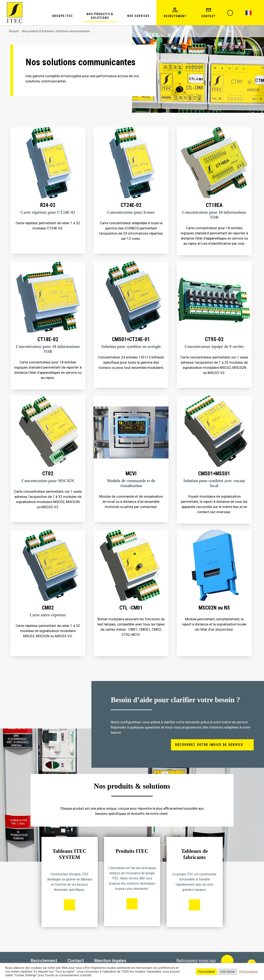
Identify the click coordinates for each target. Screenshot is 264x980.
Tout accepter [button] (206, 972)
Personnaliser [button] (249, 972)
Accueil (14, 31)
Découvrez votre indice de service (209, 745)
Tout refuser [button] (228, 972)
